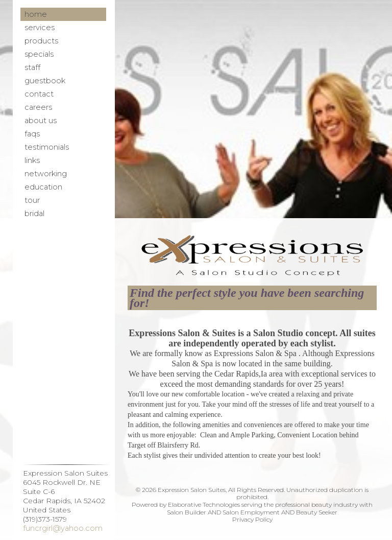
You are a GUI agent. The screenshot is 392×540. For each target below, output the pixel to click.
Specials (39, 54)
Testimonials (47, 147)
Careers (38, 107)
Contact (39, 94)
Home (36, 14)
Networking (46, 174)
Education (43, 187)
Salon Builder (187, 512)
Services (40, 28)
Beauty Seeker (317, 512)
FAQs (32, 134)
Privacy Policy (252, 519)
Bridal (34, 214)
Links (32, 160)
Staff (32, 67)
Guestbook (45, 81)
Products (41, 41)
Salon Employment (251, 512)
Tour (32, 200)
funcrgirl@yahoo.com (63, 528)
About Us (41, 121)
